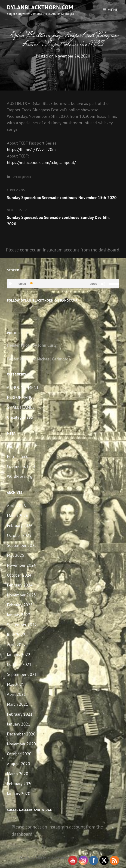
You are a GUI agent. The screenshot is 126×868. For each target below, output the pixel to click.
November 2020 (21, 744)
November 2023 (21, 595)
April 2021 (16, 694)
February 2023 (20, 605)
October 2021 (19, 664)
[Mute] (103, 284)
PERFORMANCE (21, 397)
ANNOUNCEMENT (23, 387)
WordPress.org (20, 476)
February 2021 (20, 714)
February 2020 (20, 784)
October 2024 (19, 575)
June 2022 (16, 635)
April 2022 (16, 645)
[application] (63, 284)
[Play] (11, 284)
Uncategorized (22, 177)
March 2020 (18, 774)
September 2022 (22, 625)
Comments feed (21, 466)
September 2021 (22, 674)
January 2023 (19, 615)
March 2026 (18, 516)
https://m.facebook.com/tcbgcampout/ (41, 162)
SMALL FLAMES (21, 407)
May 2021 (16, 684)
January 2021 (19, 724)
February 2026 (20, 525)
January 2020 (19, 794)
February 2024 (20, 585)
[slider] (58, 283)
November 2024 (21, 565)
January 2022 (19, 655)
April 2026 (16, 506)
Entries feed (18, 456)
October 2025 (19, 535)
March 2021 (18, 704)
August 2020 (18, 764)
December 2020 (21, 734)
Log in (12, 446)
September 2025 (22, 545)
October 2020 (19, 754)
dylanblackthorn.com (40, 7)
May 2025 (16, 555)
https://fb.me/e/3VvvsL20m (31, 150)
